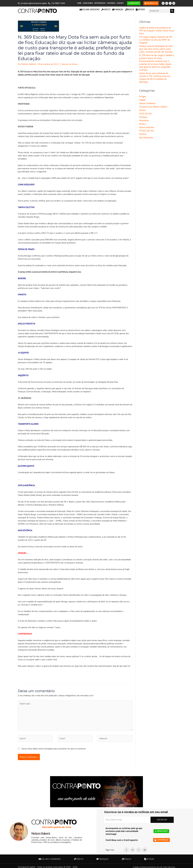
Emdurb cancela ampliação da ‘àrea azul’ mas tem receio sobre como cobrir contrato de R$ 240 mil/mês (157, 42)
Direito (106, 10)
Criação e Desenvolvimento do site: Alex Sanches (153, 865)
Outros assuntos (146, 112)
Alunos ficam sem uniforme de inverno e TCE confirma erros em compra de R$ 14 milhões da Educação (157, 65)
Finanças (118, 10)
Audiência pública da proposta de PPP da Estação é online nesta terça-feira (157, 29)
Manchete (144, 105)
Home (79, 3)
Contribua (111, 3)
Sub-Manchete (145, 121)
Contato (120, 3)
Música (130, 10)
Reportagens (100, 3)
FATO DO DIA (145, 98)
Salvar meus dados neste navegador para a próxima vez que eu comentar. (54, 746)
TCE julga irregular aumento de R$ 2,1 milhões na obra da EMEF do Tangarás (156, 35)
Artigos (140, 10)
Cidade (142, 85)
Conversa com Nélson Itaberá (152, 92)
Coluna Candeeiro (90, 10)
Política (143, 118)
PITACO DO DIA (146, 115)
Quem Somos (88, 3)
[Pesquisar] (172, 11)
